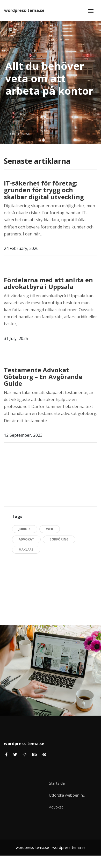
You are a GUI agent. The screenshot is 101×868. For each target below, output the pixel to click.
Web (50, 529)
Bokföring (59, 539)
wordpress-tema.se (24, 10)
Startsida (57, 783)
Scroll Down (18, 134)
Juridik (25, 529)
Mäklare (26, 550)
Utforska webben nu (67, 795)
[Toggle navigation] (91, 11)
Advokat (26, 539)
